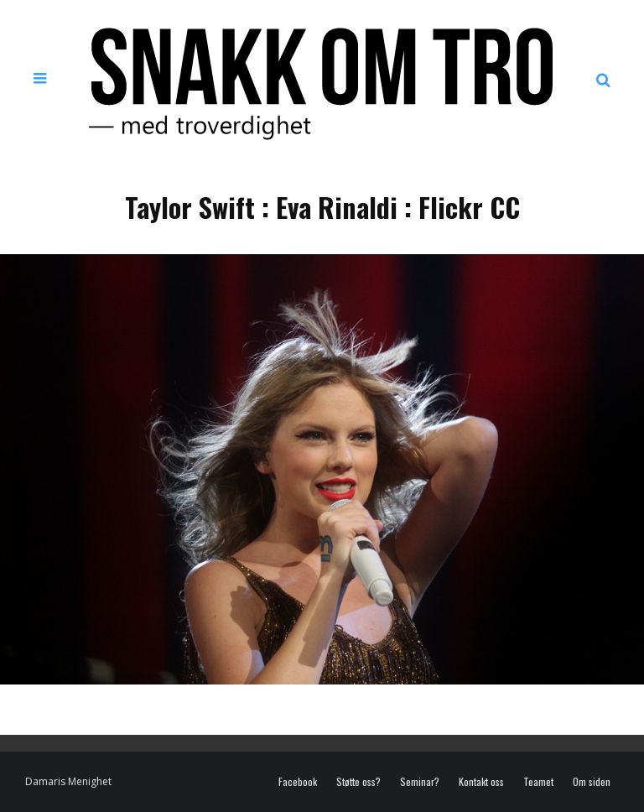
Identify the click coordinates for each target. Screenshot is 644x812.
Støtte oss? (358, 782)
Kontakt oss (481, 782)
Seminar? (420, 782)
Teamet (538, 782)
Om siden (592, 782)
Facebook (298, 782)
